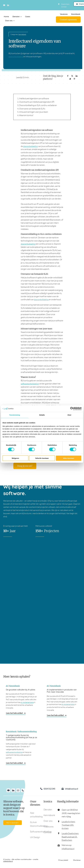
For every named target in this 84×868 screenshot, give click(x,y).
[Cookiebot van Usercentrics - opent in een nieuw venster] (72, 409)
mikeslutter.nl (8, 861)
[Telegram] (70, 79)
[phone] (23, 790)
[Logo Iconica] (12, 12)
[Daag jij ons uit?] (25, 466)
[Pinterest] (74, 79)
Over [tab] (69, 415)
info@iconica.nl (68, 849)
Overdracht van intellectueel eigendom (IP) (37, 102)
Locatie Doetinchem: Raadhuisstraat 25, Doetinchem (70, 837)
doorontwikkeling (16, 56)
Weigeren (15, 458)
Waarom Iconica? (26, 115)
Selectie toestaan (42, 458)
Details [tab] (42, 415)
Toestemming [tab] (15, 415)
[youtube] (4, 5)
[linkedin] (8, 5)
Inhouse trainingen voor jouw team (34, 112)
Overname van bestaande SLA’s (32, 109)
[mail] (18, 790)
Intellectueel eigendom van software (34, 98)
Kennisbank (22, 34)
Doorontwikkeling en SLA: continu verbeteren (38, 105)
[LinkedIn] (77, 76)
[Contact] (68, 20)
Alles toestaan (69, 458)
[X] (72, 76)
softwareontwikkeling (30, 384)
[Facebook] (68, 76)
